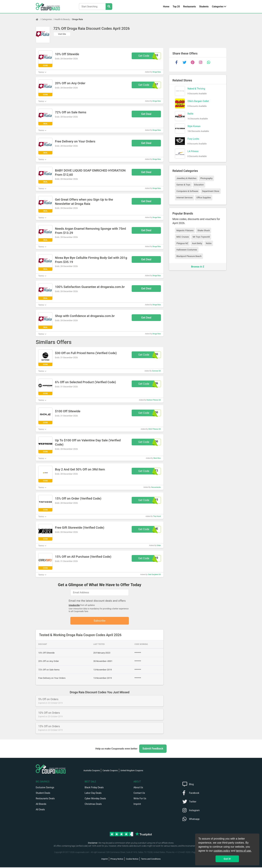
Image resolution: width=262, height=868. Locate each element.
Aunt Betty (197, 243)
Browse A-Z (198, 267)
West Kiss (157, 458)
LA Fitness (193, 151)
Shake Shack (204, 230)
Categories (218, 7)
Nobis (209, 243)
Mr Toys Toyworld (201, 237)
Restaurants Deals (45, 799)
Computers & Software (187, 191)
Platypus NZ (182, 243)
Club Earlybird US (154, 575)
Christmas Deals (93, 805)
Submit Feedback (153, 749)
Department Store (211, 191)
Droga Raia (78, 19)
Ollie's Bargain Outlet (198, 101)
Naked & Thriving (196, 89)
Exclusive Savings (45, 788)
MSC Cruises (183, 237)
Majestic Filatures (185, 230)
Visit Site (62, 34)
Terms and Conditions (151, 860)
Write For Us (140, 799)
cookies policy (222, 851)
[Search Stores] (109, 7)
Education (199, 185)
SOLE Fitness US (155, 429)
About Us (138, 788)
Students (204, 7)
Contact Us (139, 794)
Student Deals (43, 794)
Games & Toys (183, 185)
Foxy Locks (193, 139)
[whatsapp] (209, 62)
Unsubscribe (74, 605)
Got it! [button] (227, 859)
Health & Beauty (62, 19)
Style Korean (194, 126)
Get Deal (146, 114)
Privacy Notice (117, 860)
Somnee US (156, 371)
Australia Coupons (92, 771)
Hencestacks (156, 487)
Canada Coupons (110, 771)
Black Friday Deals (94, 788)
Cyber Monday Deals (95, 799)
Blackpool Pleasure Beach (189, 256)
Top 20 (176, 7)
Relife (190, 114)
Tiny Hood (157, 516)
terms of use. (244, 851)
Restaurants (189, 7)
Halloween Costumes (187, 250)
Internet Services (185, 198)
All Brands (41, 805)
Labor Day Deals (93, 794)
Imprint (137, 805)
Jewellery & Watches (186, 178)
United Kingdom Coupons (132, 771)
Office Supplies (204, 198)
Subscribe (100, 621)
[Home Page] (39, 19)
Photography (206, 178)
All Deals (40, 810)
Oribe (159, 545)
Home (166, 7)
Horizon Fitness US (154, 400)
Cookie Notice (132, 860)
